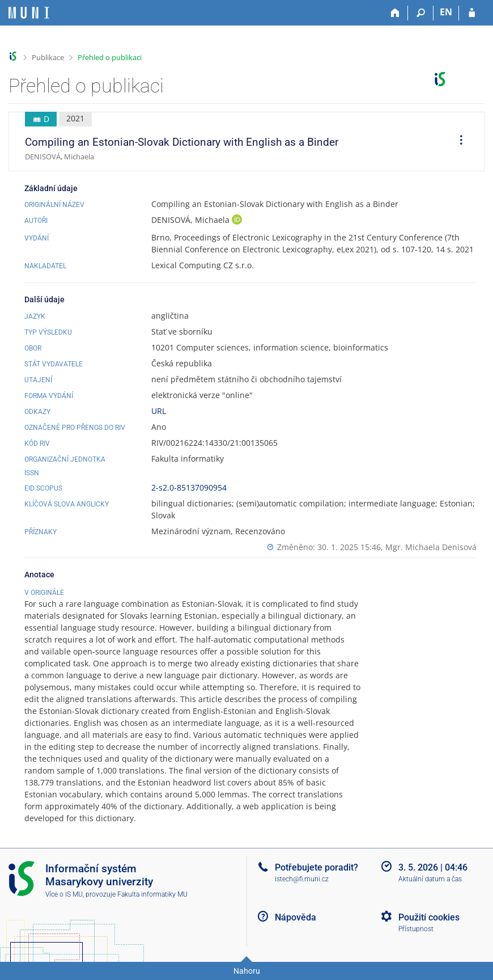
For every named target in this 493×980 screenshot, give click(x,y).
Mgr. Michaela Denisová (431, 547)
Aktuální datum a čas (430, 879)
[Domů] (395, 13)
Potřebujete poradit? (316, 867)
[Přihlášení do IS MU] (472, 13)
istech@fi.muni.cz (302, 879)
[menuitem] (457, 142)
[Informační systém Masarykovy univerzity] (29, 13)
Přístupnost (416, 929)
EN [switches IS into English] (446, 12)
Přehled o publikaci (110, 57)
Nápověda (296, 917)
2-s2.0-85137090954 (189, 487)
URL (159, 411)
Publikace (48, 57)
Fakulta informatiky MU (152, 894)
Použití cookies (429, 917)
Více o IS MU (64, 894)
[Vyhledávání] (421, 13)
